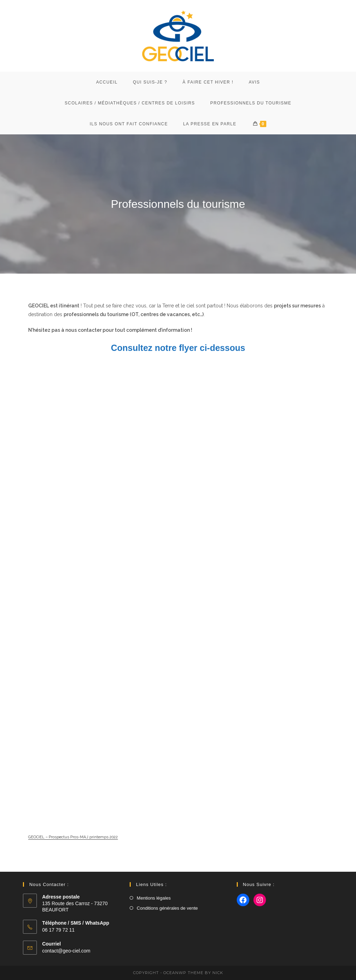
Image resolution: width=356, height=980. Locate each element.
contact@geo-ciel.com (66, 951)
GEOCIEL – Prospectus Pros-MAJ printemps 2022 (73, 844)
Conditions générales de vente (167, 908)
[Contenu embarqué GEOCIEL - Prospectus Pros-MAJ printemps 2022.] (178, 601)
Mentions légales (154, 898)
